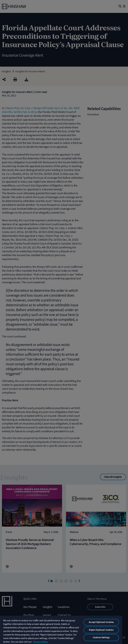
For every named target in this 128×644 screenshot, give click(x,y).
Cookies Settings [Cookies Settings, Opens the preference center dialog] (101, 637)
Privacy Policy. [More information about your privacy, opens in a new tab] (41, 642)
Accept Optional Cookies (101, 622)
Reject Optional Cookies (101, 630)
